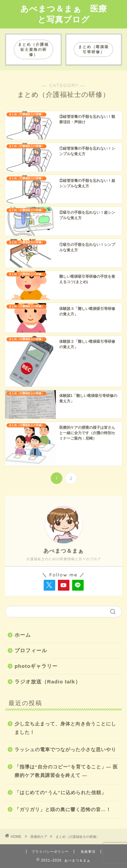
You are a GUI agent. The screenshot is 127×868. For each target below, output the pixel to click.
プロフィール (31, 650)
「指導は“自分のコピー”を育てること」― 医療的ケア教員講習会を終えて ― (66, 771)
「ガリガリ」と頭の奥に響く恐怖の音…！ (63, 810)
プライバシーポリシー (50, 852)
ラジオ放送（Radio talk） (48, 682)
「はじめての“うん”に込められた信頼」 (60, 793)
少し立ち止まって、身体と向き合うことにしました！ (65, 728)
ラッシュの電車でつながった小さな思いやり (65, 750)
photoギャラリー (36, 666)
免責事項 (88, 852)
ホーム (23, 635)
